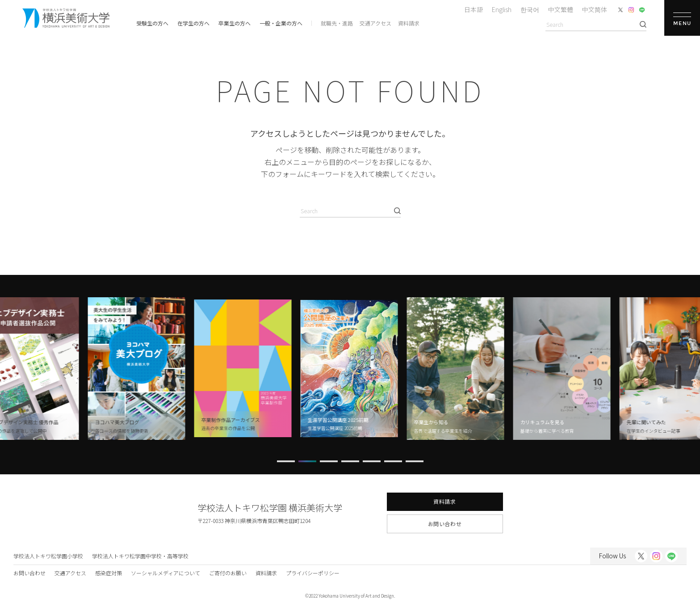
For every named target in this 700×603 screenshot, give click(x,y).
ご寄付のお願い (228, 573)
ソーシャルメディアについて (166, 573)
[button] (286, 461)
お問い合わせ (445, 524)
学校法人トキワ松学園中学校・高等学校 (140, 556)
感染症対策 (109, 573)
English (502, 9)
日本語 (474, 9)
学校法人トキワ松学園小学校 (48, 556)
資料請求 (409, 23)
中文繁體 (561, 9)
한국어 (530, 9)
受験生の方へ (152, 23)
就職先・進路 (337, 23)
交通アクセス (375, 23)
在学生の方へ (193, 23)
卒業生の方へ (235, 23)
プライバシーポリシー (313, 573)
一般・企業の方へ (281, 23)
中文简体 (595, 9)
